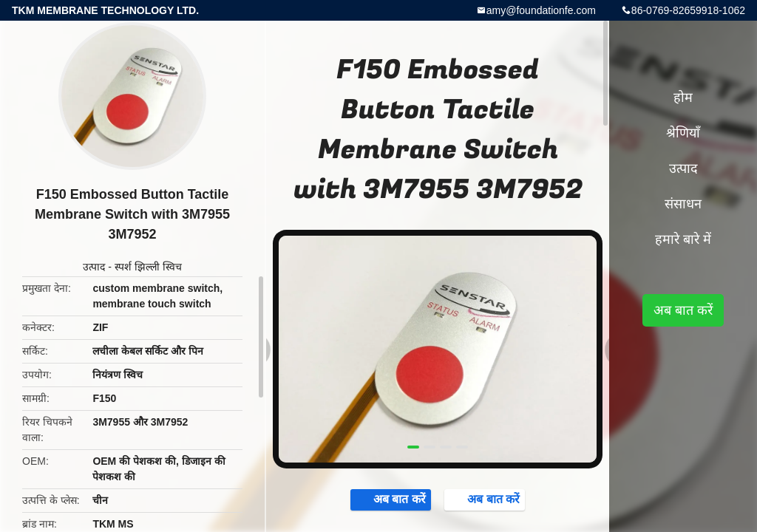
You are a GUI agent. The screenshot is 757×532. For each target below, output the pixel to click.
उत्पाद (94, 267)
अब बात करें (386, 500)
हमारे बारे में (683, 239)
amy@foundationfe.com (541, 10)
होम (683, 98)
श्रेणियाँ (683, 133)
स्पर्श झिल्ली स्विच (148, 267)
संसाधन (683, 204)
